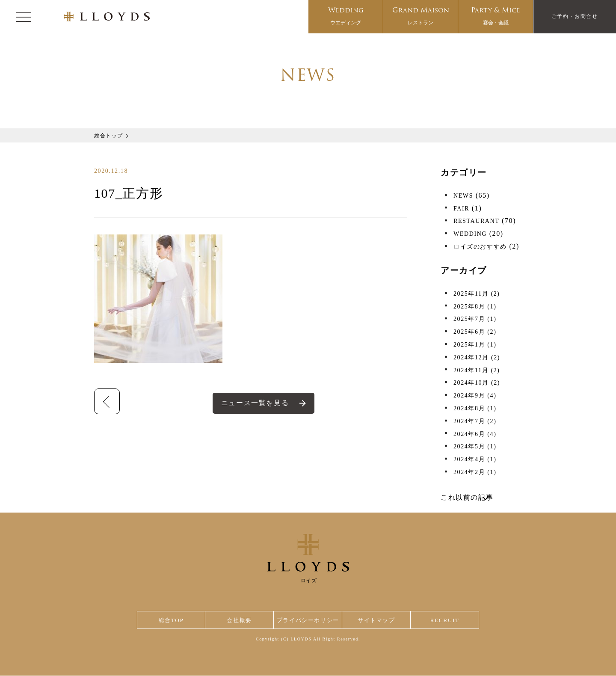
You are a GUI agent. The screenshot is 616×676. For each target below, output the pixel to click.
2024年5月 (475, 446)
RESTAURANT (476, 221)
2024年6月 (475, 434)
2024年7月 (475, 421)
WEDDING (470, 234)
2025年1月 (475, 345)
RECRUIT (445, 620)
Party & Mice (496, 17)
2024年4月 (475, 459)
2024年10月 (477, 383)
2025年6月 (475, 332)
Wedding (346, 17)
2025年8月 (475, 307)
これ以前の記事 (467, 497)
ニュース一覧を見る (255, 403)
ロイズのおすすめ (480, 247)
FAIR (461, 209)
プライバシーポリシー (308, 620)
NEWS (463, 196)
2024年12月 (477, 357)
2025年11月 (477, 294)
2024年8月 (475, 408)
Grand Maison (421, 17)
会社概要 (238, 620)
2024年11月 (477, 370)
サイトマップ (378, 620)
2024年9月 (475, 396)
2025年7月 (475, 319)
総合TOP (170, 620)
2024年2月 (475, 472)
